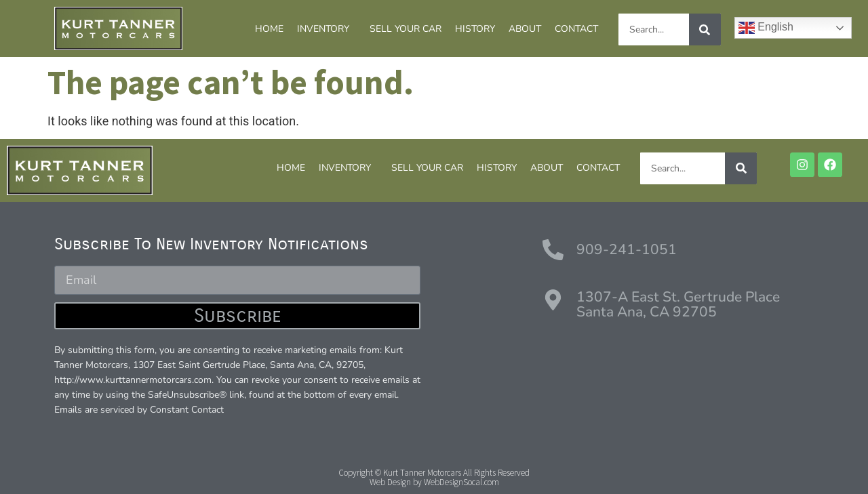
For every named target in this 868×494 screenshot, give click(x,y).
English (766, 28)
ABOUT (525, 29)
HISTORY (475, 29)
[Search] (705, 29)
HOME (269, 29)
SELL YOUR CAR (406, 29)
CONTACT (576, 29)
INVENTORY (327, 29)
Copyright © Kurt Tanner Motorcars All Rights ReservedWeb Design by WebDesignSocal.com (434, 477)
